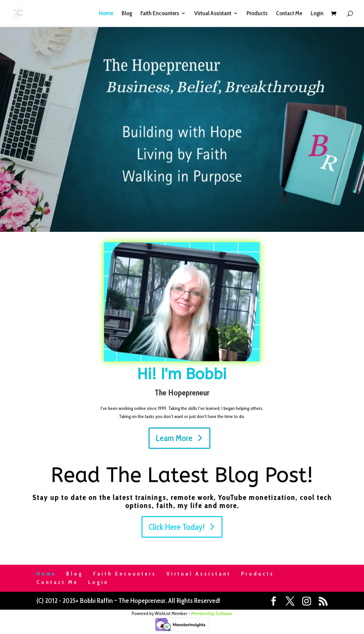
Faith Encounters (160, 14)
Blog (127, 14)
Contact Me (289, 14)
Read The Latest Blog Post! (182, 475)
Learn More (174, 438)
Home (106, 14)
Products (257, 14)
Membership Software (212, 613)
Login (317, 14)
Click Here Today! (177, 527)
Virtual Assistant (213, 14)
